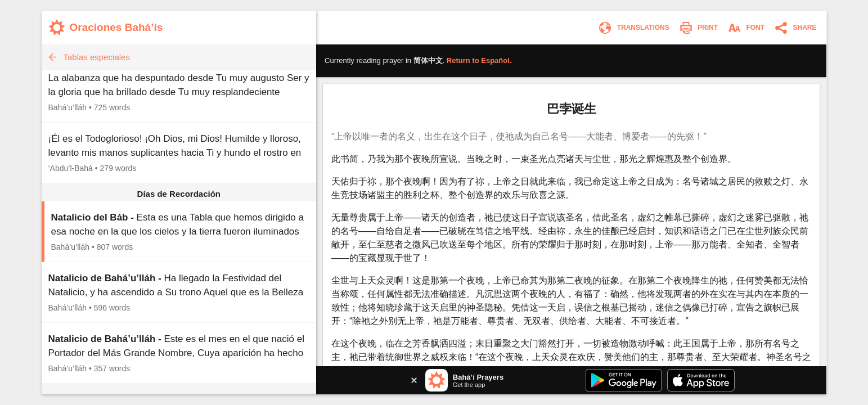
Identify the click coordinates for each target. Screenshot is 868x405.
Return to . (479, 60)
